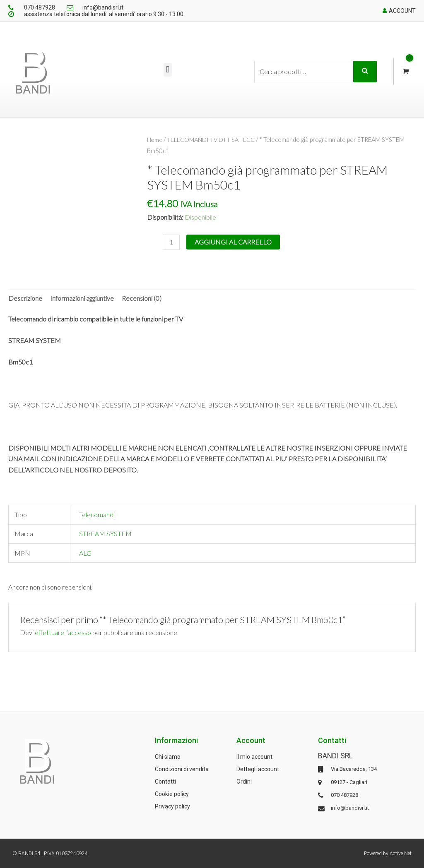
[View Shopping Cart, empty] (405, 72)
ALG (85, 553)
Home (155, 139)
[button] (167, 70)
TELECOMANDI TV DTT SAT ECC (212, 139)
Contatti (165, 782)
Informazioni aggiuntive (82, 298)
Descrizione (25, 298)
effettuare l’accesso (63, 632)
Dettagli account (258, 769)
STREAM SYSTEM (105, 534)
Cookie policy (172, 794)
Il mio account (254, 757)
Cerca (365, 72)
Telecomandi (97, 514)
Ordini (244, 782)
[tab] (25, 298)
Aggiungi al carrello (234, 241)
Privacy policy (172, 806)
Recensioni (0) (142, 298)
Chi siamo (168, 757)
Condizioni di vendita (182, 769)
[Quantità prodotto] (171, 242)
